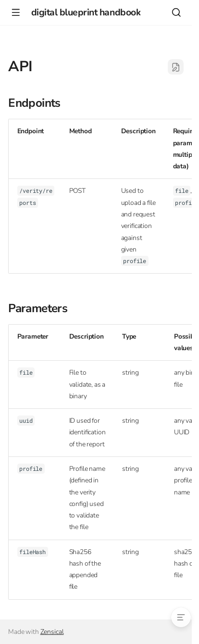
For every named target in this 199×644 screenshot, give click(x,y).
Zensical (52, 632)
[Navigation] (16, 12)
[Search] (176, 12)
